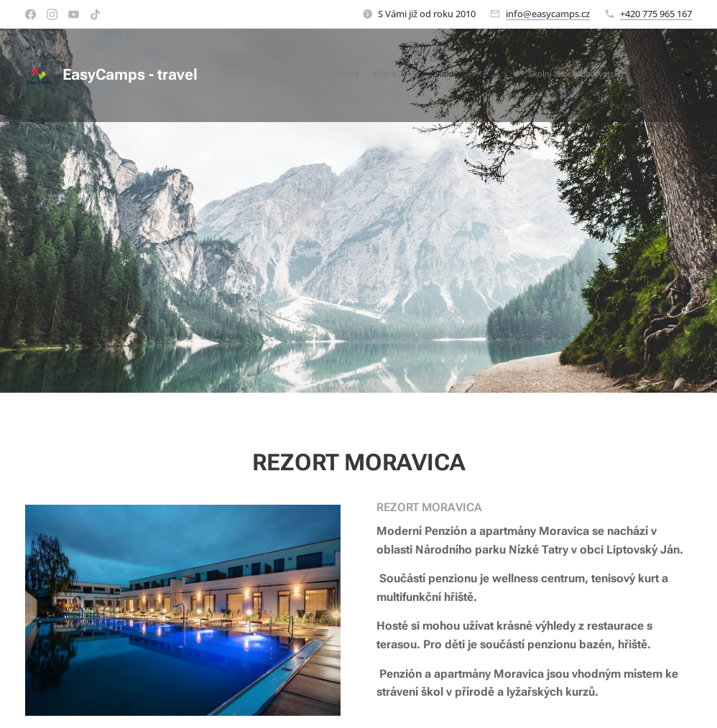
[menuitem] (582, 75)
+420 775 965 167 (656, 14)
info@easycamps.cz (548, 14)
